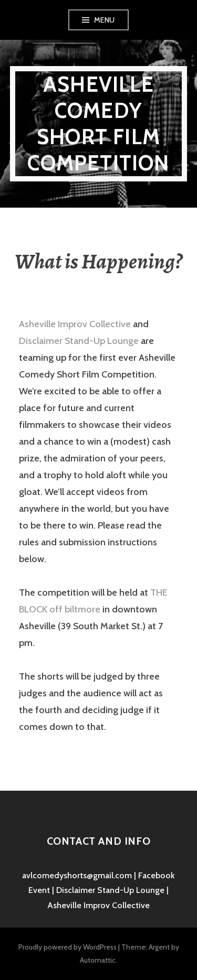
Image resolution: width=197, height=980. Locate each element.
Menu (105, 20)
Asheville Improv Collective (98, 905)
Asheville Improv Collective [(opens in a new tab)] (75, 324)
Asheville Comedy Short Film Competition (98, 123)
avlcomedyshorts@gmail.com (77, 875)
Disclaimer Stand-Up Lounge (79, 341)
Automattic (98, 960)
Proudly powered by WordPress (68, 947)
